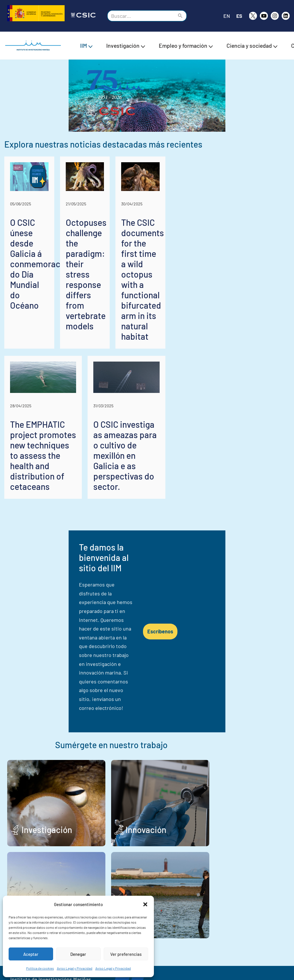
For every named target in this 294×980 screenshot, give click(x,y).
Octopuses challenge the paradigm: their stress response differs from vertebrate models (146, 320)
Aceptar (31, 954)
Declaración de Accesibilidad (248, 964)
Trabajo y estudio (181, 830)
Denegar (78, 954)
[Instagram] (275, 16)
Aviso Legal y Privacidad (75, 968)
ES (239, 16)
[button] (145, 904)
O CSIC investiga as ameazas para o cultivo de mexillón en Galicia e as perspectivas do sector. (219, 479)
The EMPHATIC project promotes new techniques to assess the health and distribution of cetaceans (71, 484)
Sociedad (39, 835)
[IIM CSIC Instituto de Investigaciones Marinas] (34, 46)
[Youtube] (264, 16)
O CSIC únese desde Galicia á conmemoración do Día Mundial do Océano (47, 320)
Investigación (47, 743)
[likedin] (286, 16)
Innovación (185, 743)
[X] (253, 16)
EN (226, 16)
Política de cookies (40, 968)
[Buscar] (141, 16)
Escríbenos (224, 594)
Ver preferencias (126, 954)
